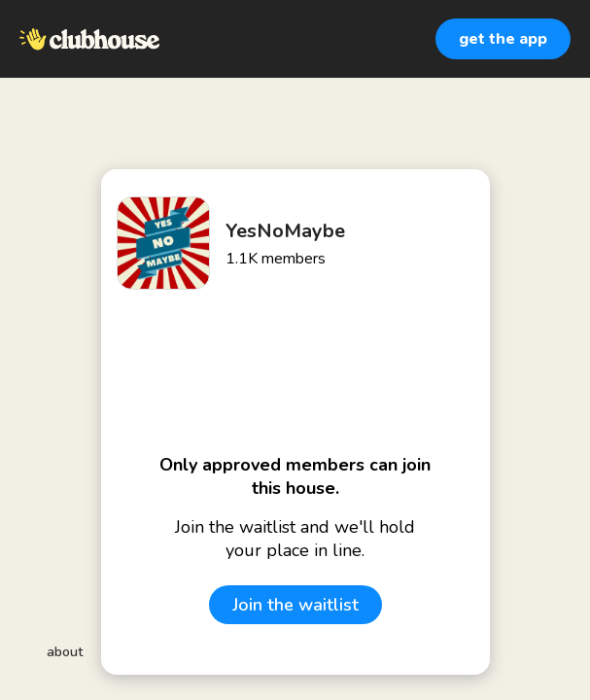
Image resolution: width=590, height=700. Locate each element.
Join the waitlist (295, 605)
